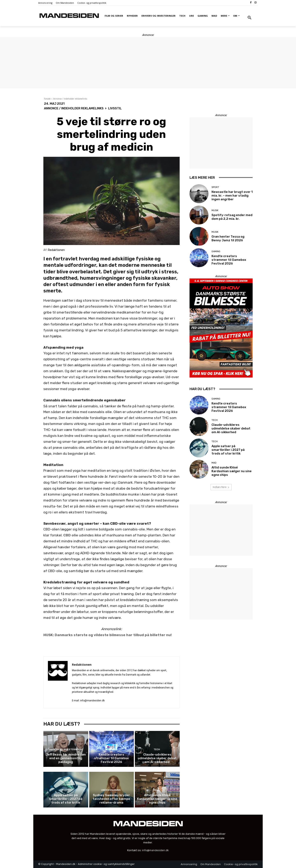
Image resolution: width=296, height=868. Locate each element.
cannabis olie (100, 412)
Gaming (111, 749)
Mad (157, 790)
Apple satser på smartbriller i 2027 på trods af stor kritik (66, 799)
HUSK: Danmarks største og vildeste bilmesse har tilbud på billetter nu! (108, 635)
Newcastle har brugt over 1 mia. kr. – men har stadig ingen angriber (232, 196)
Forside (47, 99)
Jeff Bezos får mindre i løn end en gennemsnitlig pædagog (66, 758)
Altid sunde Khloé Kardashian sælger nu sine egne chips (157, 799)
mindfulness (167, 506)
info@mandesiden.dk (155, 850)
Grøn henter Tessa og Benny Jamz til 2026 (228, 238)
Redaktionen (82, 664)
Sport (215, 187)
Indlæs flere (221, 487)
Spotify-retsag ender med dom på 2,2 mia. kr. (232, 217)
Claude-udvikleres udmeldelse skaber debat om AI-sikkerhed (157, 758)
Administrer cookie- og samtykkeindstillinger (106, 864)
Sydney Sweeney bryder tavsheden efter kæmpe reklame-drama (111, 799)
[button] (250, 18)
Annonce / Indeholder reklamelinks (70, 99)
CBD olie (71, 535)
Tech (157, 749)
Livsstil (115, 108)
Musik (215, 210)
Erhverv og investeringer (65, 749)
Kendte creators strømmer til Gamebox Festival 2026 (111, 758)
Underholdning (111, 790)
